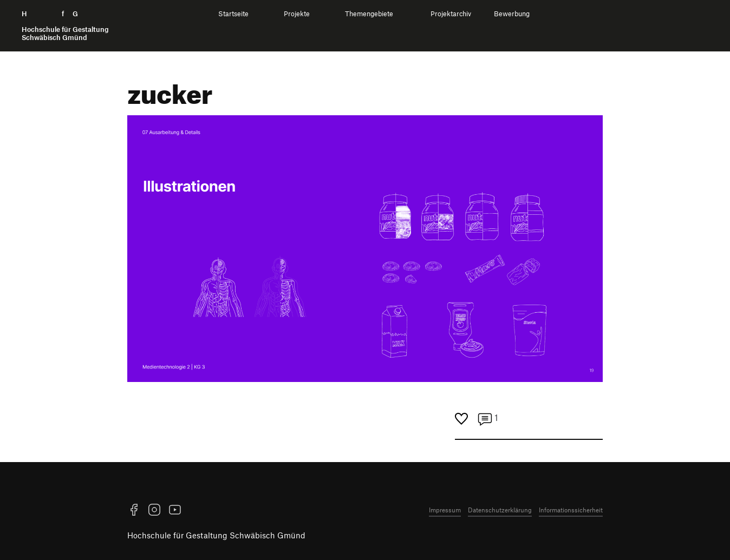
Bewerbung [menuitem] (512, 14)
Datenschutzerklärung (500, 510)
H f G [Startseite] (65, 26)
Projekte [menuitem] (297, 14)
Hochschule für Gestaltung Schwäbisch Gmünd (216, 535)
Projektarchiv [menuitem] (451, 14)
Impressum (445, 510)
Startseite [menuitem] (233, 14)
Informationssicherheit (571, 510)
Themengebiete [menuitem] (369, 14)
